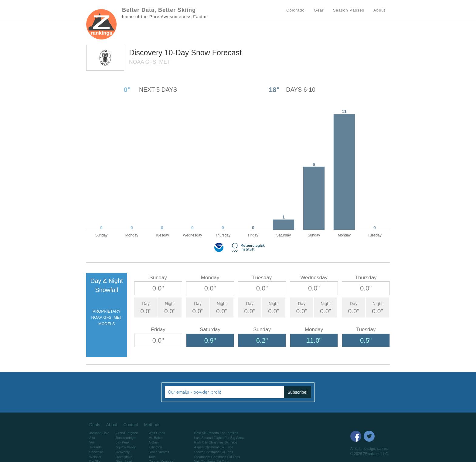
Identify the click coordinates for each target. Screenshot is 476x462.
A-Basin (154, 442)
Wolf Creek (157, 433)
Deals (95, 425)
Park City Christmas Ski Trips (216, 442)
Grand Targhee (127, 433)
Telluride (95, 447)
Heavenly (123, 452)
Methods (152, 425)
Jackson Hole (99, 433)
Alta (92, 438)
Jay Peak (122, 442)
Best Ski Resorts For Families (216, 433)
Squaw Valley (126, 447)
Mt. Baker (156, 438)
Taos (152, 457)
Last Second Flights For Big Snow (219, 438)
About (112, 425)
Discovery (147, 53)
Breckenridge (126, 438)
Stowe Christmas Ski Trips (214, 452)
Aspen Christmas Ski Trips (214, 447)
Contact (131, 425)
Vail (92, 442)
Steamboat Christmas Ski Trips (217, 457)
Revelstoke (124, 457)
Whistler (95, 457)
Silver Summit (159, 452)
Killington (155, 447)
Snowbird (96, 452)
